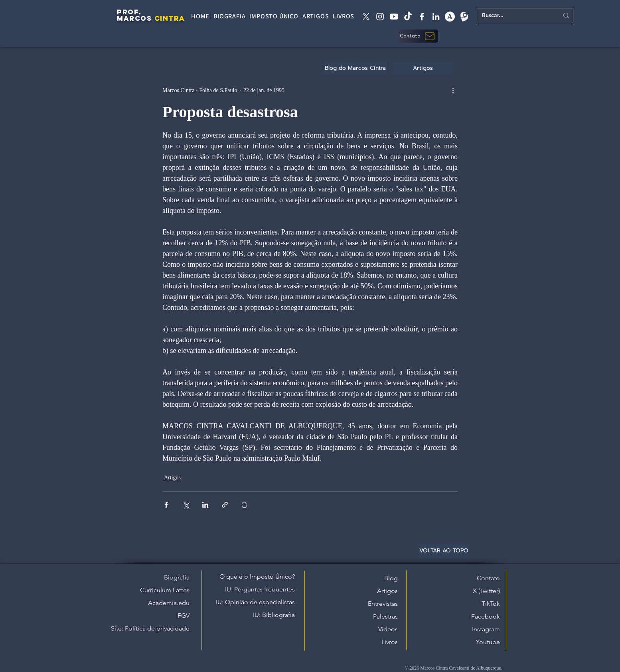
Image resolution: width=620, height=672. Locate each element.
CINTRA (170, 18)
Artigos (172, 478)
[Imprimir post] (244, 505)
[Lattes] (464, 17)
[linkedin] (436, 17)
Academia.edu (169, 603)
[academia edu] (450, 17)
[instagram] (380, 17)
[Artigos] (423, 68)
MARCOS (134, 18)
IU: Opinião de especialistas (255, 602)
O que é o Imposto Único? (257, 576)
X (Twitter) (486, 591)
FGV (184, 616)
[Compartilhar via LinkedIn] (205, 505)
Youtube (488, 642)
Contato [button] (488, 578)
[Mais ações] (453, 90)
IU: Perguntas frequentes (260, 589)
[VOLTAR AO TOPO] (444, 551)
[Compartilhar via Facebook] (166, 505)
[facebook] (422, 17)
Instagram (486, 629)
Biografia (177, 577)
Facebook (486, 616)
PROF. (129, 12)
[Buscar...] (514, 16)
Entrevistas (383, 604)
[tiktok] (408, 17)
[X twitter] (366, 17)
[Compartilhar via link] (225, 505)
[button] (418, 36)
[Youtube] (394, 17)
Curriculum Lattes (165, 590)
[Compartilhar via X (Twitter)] (186, 505)
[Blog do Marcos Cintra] (355, 68)
